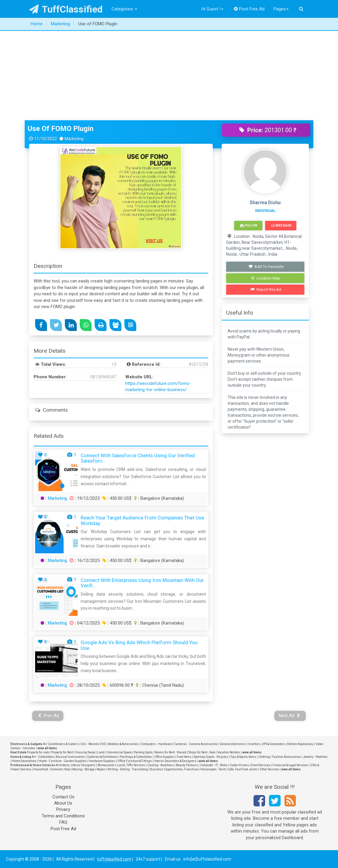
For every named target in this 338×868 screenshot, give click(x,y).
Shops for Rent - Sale (202, 752)
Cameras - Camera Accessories (196, 744)
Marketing (57, 498)
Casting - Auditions (161, 765)
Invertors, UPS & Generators (267, 744)
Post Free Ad (249, 9)
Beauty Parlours (187, 765)
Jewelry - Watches (315, 757)
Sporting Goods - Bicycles (211, 757)
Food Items (184, 757)
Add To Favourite (266, 267)
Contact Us (63, 797)
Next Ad (290, 716)
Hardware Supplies (102, 761)
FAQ (63, 822)
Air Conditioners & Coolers (61, 744)
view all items (47, 748)
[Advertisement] (169, 76)
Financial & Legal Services (290, 765)
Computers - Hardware (156, 744)
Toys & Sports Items (243, 757)
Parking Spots (143, 752)
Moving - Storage (83, 769)
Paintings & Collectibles (136, 757)
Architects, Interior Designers (76, 765)
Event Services (261, 765)
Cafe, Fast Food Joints (242, 769)
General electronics (233, 744)
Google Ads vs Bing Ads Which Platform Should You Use (139, 645)
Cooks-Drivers (239, 765)
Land (101, 752)
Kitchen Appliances (300, 744)
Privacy (63, 809)
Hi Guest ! (212, 9)
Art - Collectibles (43, 757)
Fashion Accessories (286, 757)
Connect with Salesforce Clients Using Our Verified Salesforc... (138, 458)
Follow (249, 225)
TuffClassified (66, 9)
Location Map (266, 278)
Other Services (269, 769)
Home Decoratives (24, 761)
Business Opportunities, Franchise (174, 769)
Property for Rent (62, 752)
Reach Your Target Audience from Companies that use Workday (142, 520)
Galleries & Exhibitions (102, 757)
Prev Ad (49, 716)
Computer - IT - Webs (214, 765)
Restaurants (106, 765)
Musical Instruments (70, 757)
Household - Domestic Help (52, 769)
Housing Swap (85, 752)
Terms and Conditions (63, 816)
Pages (281, 9)
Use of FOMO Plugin (61, 129)
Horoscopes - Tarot (213, 769)
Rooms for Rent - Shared (170, 752)
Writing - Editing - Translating (128, 769)
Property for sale (38, 752)
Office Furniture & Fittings (135, 761)
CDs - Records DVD (93, 744)
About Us (63, 803)
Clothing (264, 757)
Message (281, 225)
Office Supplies (164, 757)
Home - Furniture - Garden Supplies (63, 761)
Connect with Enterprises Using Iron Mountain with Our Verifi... (142, 583)
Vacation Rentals (229, 752)
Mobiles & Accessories (123, 744)
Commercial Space (119, 752)
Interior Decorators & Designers (175, 761)
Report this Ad (266, 289)
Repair (101, 769)
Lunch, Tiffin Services (131, 765)
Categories (124, 9)
